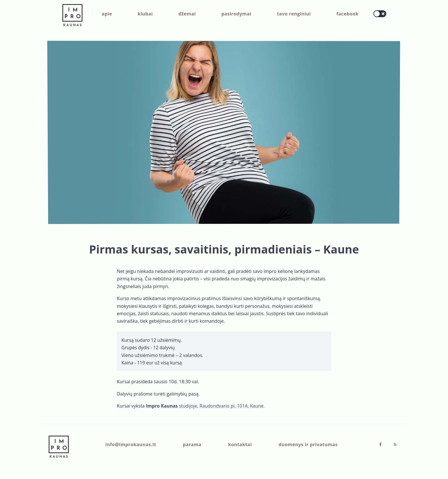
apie (107, 14)
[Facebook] (381, 445)
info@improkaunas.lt (131, 444)
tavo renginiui (294, 14)
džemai (187, 14)
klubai (145, 14)
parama (192, 444)
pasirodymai (236, 14)
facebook (348, 14)
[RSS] (395, 445)
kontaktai (240, 444)
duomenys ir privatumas (308, 444)
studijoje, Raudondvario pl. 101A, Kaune (205, 406)
